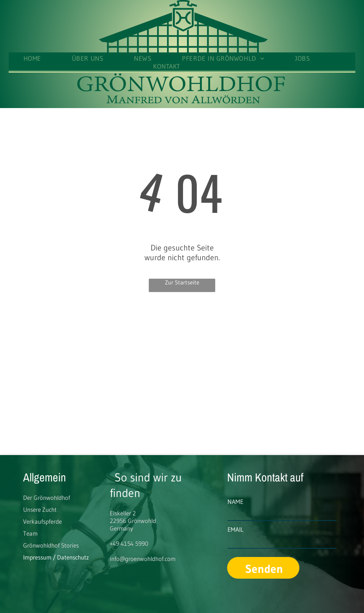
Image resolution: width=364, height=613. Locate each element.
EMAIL (235, 529)
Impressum (37, 557)
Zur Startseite (182, 282)
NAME (235, 501)
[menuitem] (48, 59)
